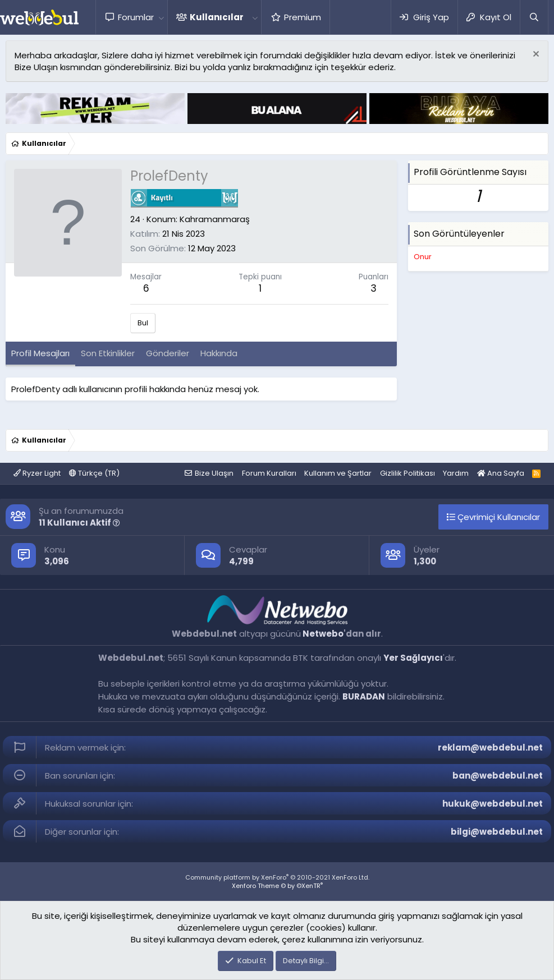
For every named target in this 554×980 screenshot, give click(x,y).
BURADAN (364, 696)
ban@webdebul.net (498, 776)
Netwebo (323, 634)
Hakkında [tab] (219, 353)
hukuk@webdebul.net (493, 804)
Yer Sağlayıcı (413, 658)
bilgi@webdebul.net (497, 832)
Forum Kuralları (269, 473)
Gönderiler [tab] (168, 353)
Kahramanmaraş (215, 219)
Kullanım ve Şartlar (338, 473)
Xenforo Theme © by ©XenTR (277, 886)
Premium (303, 17)
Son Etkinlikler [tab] (108, 353)
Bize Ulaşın (214, 473)
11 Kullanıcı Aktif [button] (79, 523)
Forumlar (136, 17)
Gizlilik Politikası (408, 473)
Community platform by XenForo (277, 877)
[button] (161, 17)
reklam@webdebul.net (490, 747)
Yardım (456, 473)
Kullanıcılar (217, 17)
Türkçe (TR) (94, 473)
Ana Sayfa (501, 473)
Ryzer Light (37, 473)
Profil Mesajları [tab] (40, 353)
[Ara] (534, 17)
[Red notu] (535, 55)
